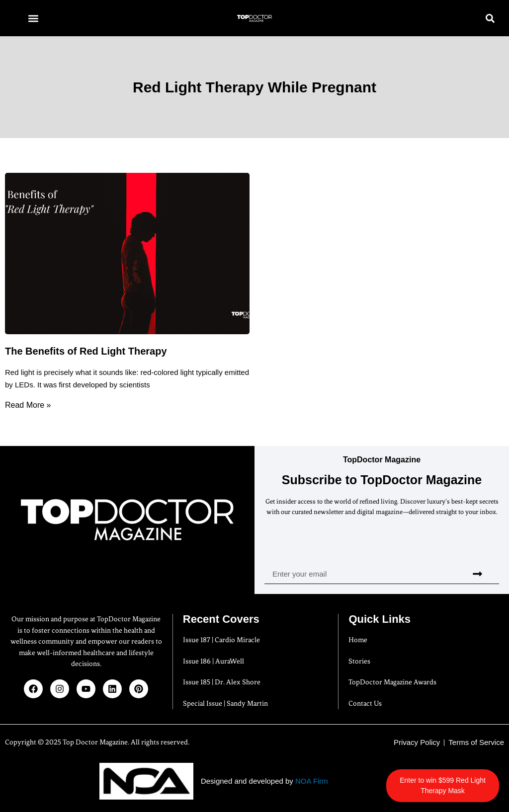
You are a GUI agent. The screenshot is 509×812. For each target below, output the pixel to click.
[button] (33, 18)
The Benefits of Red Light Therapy (86, 351)
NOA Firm (312, 781)
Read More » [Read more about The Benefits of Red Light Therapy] (28, 405)
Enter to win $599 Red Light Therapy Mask (448, 785)
